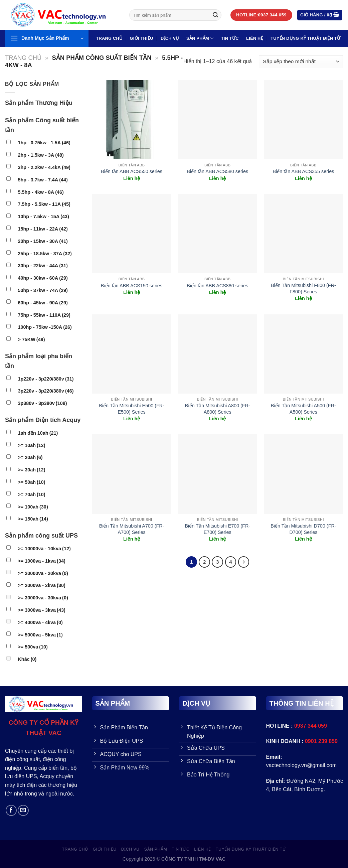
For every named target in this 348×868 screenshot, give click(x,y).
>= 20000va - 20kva (43, 573)
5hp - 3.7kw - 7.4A (43, 180)
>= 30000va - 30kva (43, 598)
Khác (27, 659)
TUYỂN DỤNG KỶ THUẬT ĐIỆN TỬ (305, 38)
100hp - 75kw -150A (45, 327)
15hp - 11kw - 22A (43, 229)
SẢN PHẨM (200, 38)
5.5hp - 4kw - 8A (41, 192)
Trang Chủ (109, 38)
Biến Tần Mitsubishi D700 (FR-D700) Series (303, 529)
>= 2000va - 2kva (41, 585)
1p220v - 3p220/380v (46, 379)
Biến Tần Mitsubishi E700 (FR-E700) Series (217, 529)
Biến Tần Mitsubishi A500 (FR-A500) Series (303, 409)
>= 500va (33, 647)
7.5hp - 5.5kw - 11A (44, 204)
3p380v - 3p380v (42, 403)
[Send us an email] (23, 810)
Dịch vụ (170, 38)
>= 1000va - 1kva (41, 561)
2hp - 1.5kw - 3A (41, 155)
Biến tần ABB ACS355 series (303, 171)
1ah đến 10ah (38, 433)
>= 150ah (33, 519)
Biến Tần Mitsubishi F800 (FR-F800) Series (303, 288)
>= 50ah (31, 482)
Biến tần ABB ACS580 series (217, 171)
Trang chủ (23, 58)
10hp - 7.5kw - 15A (43, 216)
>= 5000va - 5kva (40, 635)
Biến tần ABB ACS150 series (132, 286)
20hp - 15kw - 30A (43, 241)
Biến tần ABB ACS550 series (132, 171)
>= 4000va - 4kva (40, 622)
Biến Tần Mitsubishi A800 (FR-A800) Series (218, 409)
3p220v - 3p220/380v (46, 391)
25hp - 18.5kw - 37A (45, 254)
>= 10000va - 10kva (44, 549)
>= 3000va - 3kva (41, 610)
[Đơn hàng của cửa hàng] (301, 62)
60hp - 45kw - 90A (43, 303)
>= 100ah (33, 507)
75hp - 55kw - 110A (44, 315)
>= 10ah (31, 445)
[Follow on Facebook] (11, 810)
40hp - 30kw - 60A (43, 278)
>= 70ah (31, 494)
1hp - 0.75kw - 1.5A (44, 143)
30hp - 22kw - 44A (43, 266)
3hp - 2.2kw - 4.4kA (44, 167)
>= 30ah (31, 470)
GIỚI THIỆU (142, 38)
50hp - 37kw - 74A (43, 290)
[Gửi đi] (215, 15)
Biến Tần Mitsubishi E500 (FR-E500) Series (132, 409)
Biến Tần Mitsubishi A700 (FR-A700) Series (132, 529)
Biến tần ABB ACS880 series (217, 286)
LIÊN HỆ (255, 38)
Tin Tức (230, 38)
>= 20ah (30, 457)
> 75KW (31, 339)
